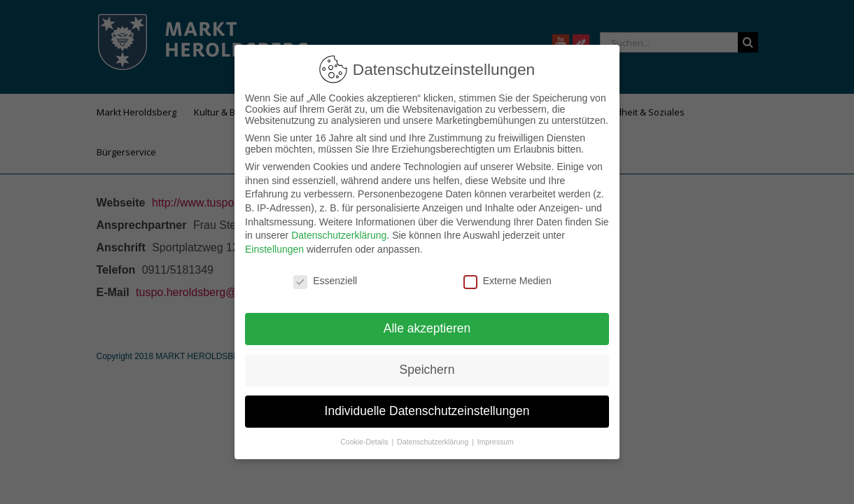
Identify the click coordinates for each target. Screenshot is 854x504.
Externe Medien (507, 274)
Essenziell (325, 274)
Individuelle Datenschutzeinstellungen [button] (427, 404)
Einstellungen (274, 242)
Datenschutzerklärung (339, 228)
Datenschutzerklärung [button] (434, 435)
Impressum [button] (496, 435)
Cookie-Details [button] (365, 435)
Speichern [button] (427, 363)
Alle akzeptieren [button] (427, 321)
